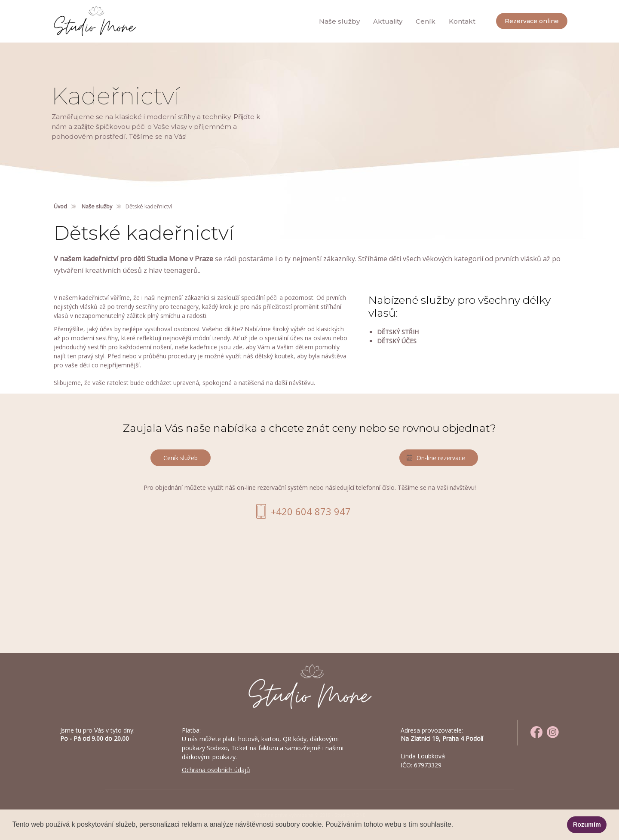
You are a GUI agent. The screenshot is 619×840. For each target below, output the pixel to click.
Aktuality (388, 21)
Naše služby (339, 21)
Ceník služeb (181, 458)
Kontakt (462, 21)
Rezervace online (532, 21)
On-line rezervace (441, 458)
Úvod (60, 206)
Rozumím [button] (587, 825)
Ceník (426, 21)
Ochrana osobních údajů (216, 770)
